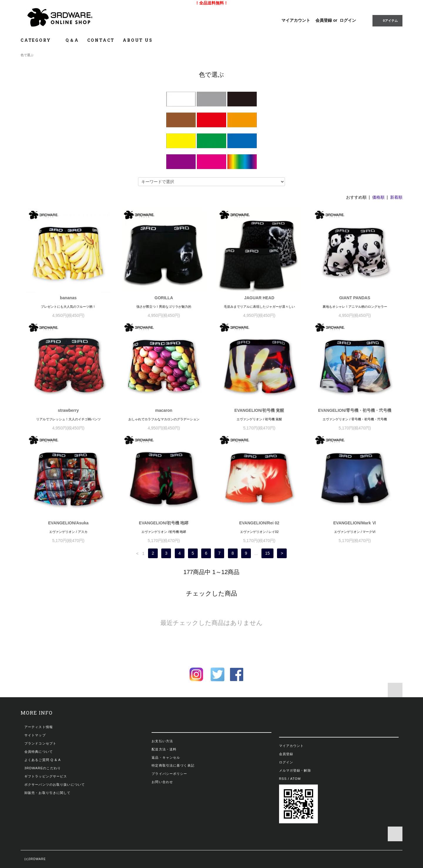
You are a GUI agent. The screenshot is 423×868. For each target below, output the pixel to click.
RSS (283, 779)
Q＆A (72, 40)
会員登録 (324, 20)
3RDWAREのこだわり (43, 768)
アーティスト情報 (39, 727)
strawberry (68, 410)
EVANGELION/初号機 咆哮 (164, 523)
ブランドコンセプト (40, 743)
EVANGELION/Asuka (68, 523)
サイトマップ (35, 735)
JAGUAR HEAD (259, 298)
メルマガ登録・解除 (295, 770)
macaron (164, 410)
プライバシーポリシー (169, 774)
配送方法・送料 (164, 749)
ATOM (296, 779)
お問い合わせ (162, 782)
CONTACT (101, 40)
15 (268, 553)
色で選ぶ (27, 55)
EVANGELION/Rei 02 (259, 523)
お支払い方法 (162, 741)
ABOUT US (138, 40)
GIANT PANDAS (355, 298)
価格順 (378, 197)
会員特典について (39, 752)
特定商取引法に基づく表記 (173, 765)
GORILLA (164, 298)
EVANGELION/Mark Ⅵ (355, 523)
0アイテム (387, 20)
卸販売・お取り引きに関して (48, 793)
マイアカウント (296, 20)
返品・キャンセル (166, 757)
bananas (68, 298)
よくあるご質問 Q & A (43, 760)
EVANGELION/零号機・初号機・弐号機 (355, 410)
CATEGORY (39, 40)
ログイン (348, 20)
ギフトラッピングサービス (46, 776)
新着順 (396, 197)
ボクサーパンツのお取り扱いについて (55, 785)
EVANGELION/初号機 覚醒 (259, 410)
